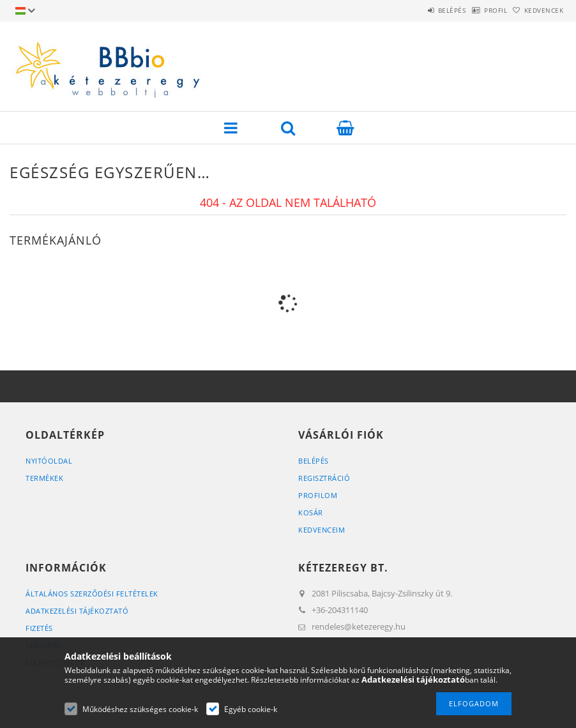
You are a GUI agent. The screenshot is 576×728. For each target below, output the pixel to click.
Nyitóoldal (49, 461)
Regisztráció (324, 478)
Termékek (44, 478)
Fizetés (39, 628)
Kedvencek (537, 10)
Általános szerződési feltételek (92, 594)
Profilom (318, 495)
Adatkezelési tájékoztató (77, 611)
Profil (476, 10)
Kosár (311, 512)
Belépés (419, 10)
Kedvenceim (322, 530)
